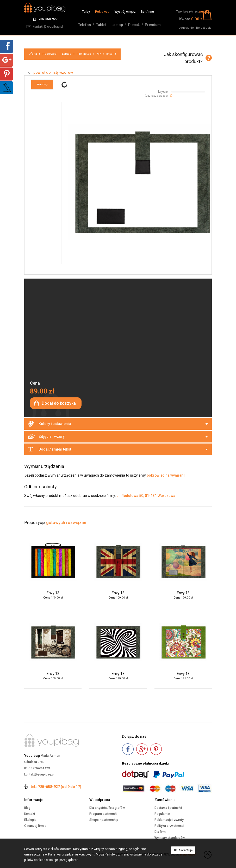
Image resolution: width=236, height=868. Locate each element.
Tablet (101, 25)
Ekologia (30, 820)
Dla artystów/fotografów (107, 808)
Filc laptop (84, 54)
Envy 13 (111, 54)
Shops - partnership (104, 820)
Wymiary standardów (170, 838)
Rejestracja (204, 28)
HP (99, 54)
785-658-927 (48, 19)
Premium (153, 25)
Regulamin (162, 814)
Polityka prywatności (169, 826)
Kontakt (30, 814)
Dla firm (160, 832)
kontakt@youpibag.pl (48, 27)
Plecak (134, 25)
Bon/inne (147, 12)
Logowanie (186, 28)
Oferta (33, 54)
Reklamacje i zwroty (169, 820)
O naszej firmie (35, 826)
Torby (86, 12)
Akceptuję (183, 850)
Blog (27, 808)
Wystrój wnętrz (125, 12)
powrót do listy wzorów (53, 72)
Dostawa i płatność (168, 808)
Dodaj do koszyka (59, 403)
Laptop (117, 25)
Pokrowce (102, 12)
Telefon (85, 25)
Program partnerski (103, 814)
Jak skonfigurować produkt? (183, 58)
